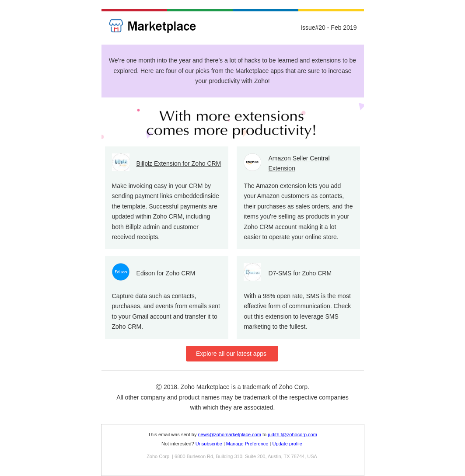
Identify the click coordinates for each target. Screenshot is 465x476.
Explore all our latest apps (232, 354)
